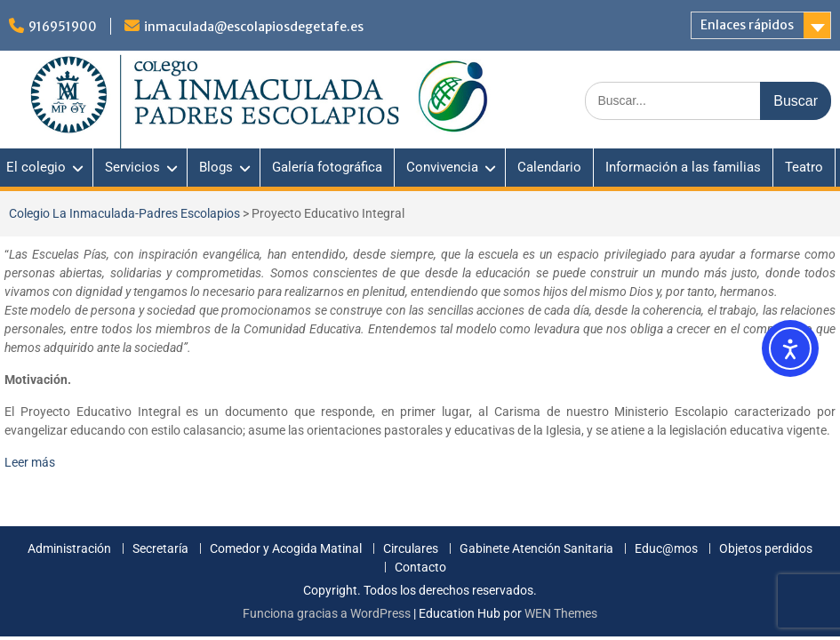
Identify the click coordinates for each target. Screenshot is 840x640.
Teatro (804, 167)
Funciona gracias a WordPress (327, 613)
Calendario (549, 167)
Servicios (132, 167)
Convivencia (442, 167)
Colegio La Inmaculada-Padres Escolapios (124, 213)
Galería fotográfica (327, 167)
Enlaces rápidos (747, 25)
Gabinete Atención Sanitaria (536, 549)
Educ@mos (666, 549)
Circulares (411, 549)
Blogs (216, 167)
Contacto (420, 568)
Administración (69, 549)
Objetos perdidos (766, 549)
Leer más (30, 462)
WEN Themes (561, 613)
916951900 (63, 27)
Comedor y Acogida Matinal (286, 549)
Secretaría (160, 549)
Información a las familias (683, 167)
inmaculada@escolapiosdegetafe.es (254, 27)
